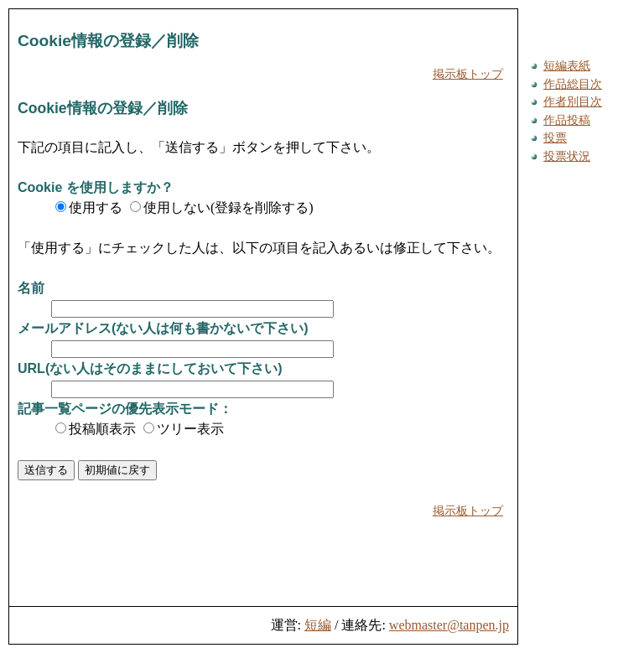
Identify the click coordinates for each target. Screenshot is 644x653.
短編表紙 (567, 65)
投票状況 (567, 156)
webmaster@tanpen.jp (449, 625)
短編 (318, 625)
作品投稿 (567, 120)
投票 (555, 137)
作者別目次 (573, 101)
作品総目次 (573, 84)
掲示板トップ (468, 74)
